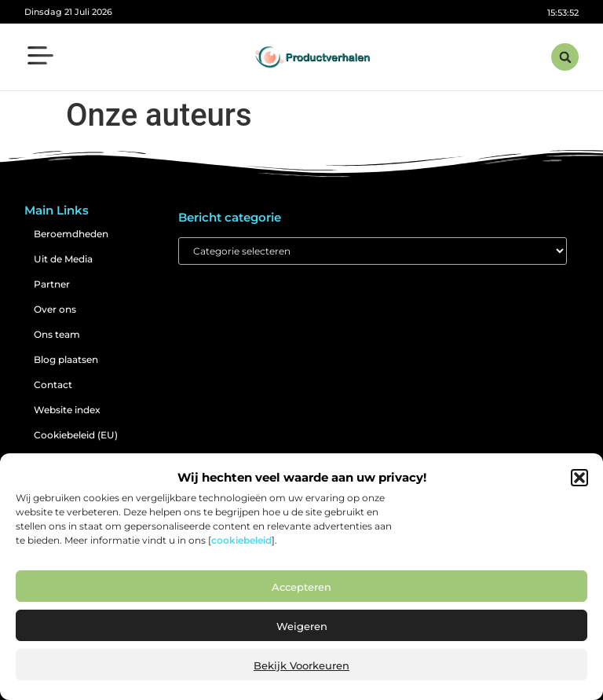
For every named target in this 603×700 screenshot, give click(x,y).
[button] (579, 478)
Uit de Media (63, 259)
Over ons (55, 309)
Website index (67, 410)
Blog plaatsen (66, 359)
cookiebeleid (241, 540)
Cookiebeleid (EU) (76, 435)
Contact (53, 385)
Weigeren (302, 626)
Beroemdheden (71, 234)
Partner (52, 284)
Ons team (57, 334)
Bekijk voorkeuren (301, 665)
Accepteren (301, 587)
